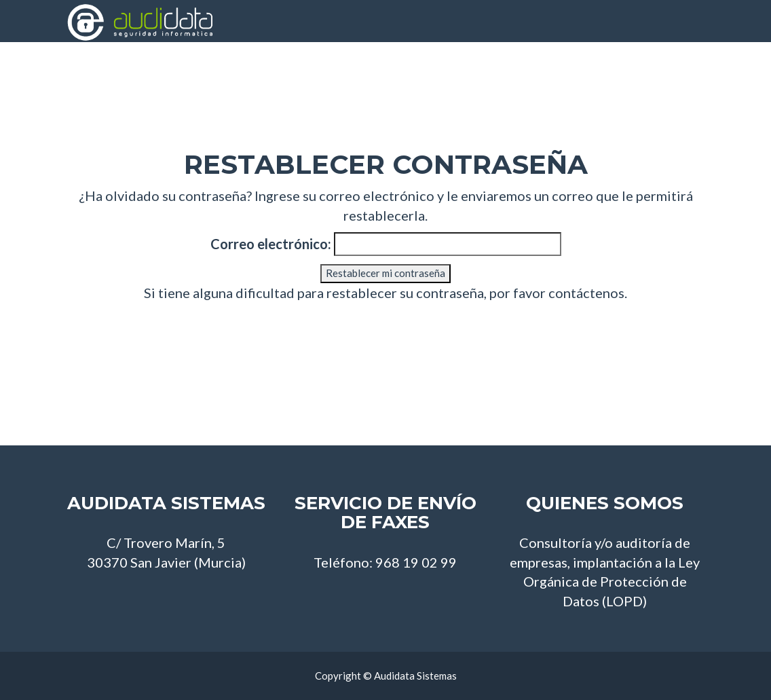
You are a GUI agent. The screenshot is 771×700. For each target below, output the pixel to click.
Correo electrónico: (271, 244)
